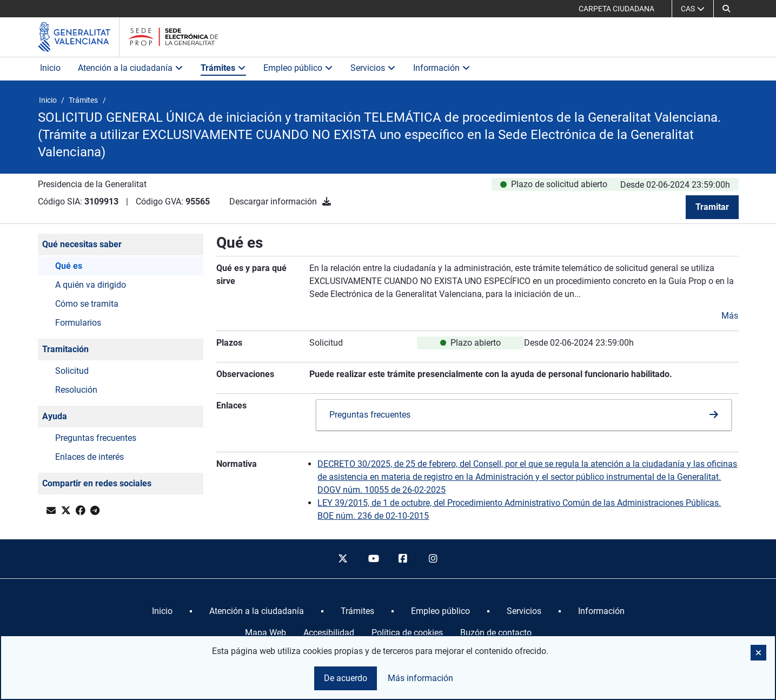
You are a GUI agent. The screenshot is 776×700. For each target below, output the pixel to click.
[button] (726, 9)
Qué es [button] (69, 266)
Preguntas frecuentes (370, 415)
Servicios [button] (373, 68)
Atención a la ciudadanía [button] (131, 68)
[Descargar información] (327, 202)
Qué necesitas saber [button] (82, 244)
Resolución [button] (76, 390)
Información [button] (442, 68)
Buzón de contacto (496, 633)
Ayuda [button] (55, 416)
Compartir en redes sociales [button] (97, 483)
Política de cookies (407, 633)
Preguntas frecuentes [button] (96, 438)
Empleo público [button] (298, 68)
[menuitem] (162, 611)
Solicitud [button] (72, 371)
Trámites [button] (223, 68)
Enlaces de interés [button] (89, 457)
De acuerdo (346, 678)
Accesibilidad (329, 633)
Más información (420, 678)
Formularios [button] (78, 323)
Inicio (50, 68)
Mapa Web (266, 633)
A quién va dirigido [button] (91, 285)
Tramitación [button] (65, 349)
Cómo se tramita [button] (87, 304)
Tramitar (712, 207)
